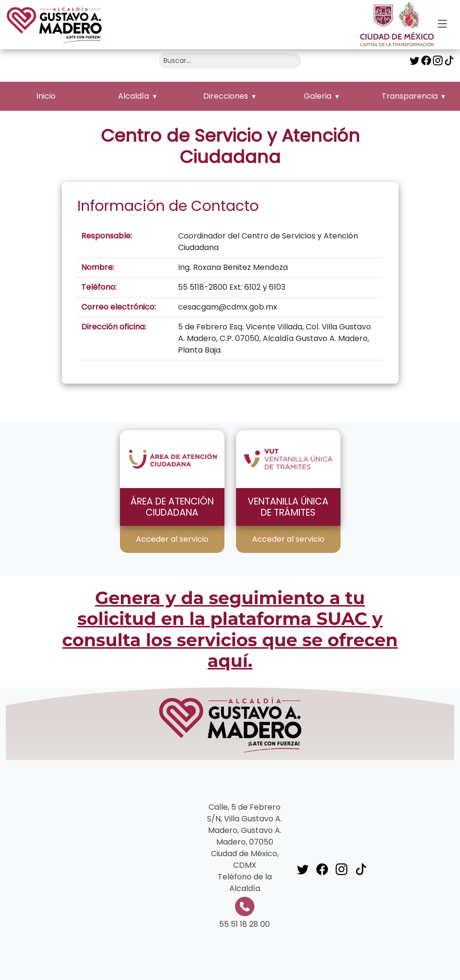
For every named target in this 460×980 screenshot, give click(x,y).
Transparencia (410, 96)
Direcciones (226, 96)
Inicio (46, 96)
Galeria (318, 96)
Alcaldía (134, 96)
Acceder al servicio (172, 539)
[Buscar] (230, 61)
